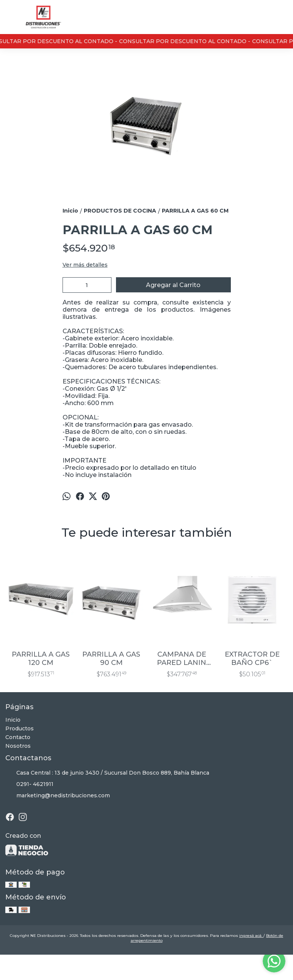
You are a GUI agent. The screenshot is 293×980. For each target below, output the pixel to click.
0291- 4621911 (29, 784)
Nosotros (18, 746)
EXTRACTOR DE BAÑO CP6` (252, 659)
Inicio (13, 720)
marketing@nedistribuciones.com (58, 795)
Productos (20, 728)
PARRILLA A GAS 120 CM (41, 659)
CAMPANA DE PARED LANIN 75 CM (182, 659)
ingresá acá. (251, 936)
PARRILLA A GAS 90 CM (111, 659)
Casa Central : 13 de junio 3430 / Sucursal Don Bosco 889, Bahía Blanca (107, 773)
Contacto (18, 737)
